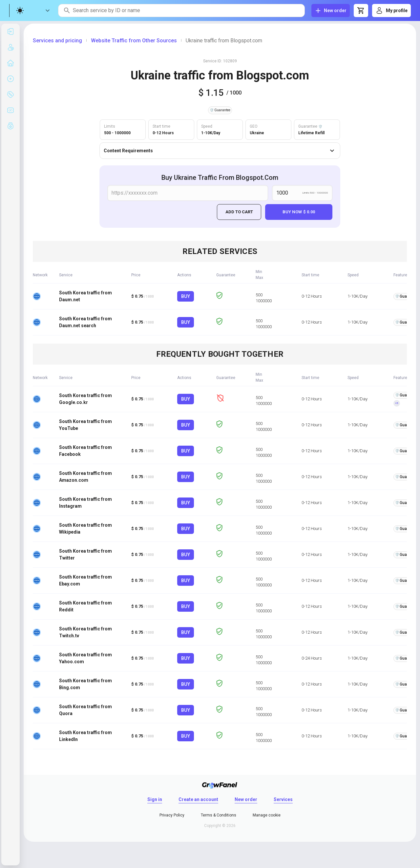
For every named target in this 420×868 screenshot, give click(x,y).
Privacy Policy (172, 815)
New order (246, 799)
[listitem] (10, 32)
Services (283, 799)
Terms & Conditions (219, 815)
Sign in (155, 799)
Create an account (198, 799)
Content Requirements (220, 151)
